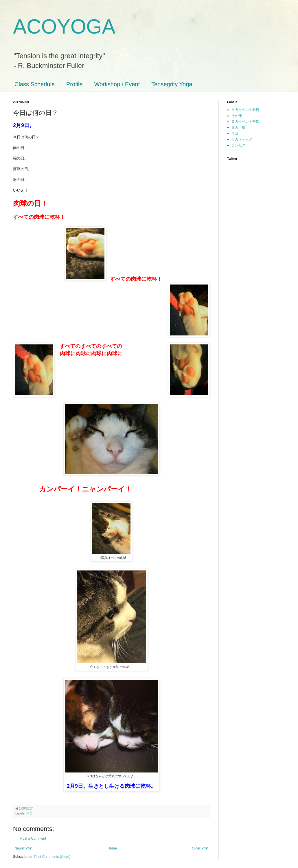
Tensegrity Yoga (172, 84)
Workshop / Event (117, 84)
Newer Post (23, 848)
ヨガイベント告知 (245, 122)
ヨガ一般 (238, 127)
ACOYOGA (64, 27)
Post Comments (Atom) (52, 857)
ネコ (30, 813)
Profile (74, 84)
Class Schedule (35, 84)
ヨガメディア (242, 139)
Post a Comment (33, 838)
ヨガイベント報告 (245, 110)
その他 (237, 116)
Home (112, 848)
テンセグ (238, 145)
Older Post (200, 848)
